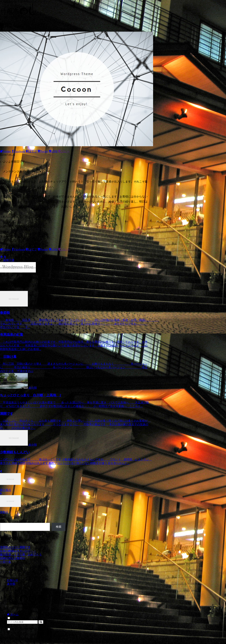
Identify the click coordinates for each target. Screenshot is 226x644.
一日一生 (6, 562)
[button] (41, 622)
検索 (3, 521)
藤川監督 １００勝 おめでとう (21, 554)
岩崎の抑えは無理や (13, 558)
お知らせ (13, 580)
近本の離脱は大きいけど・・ (18, 551)
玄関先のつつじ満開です (15, 547)
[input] (22, 622)
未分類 (11, 584)
